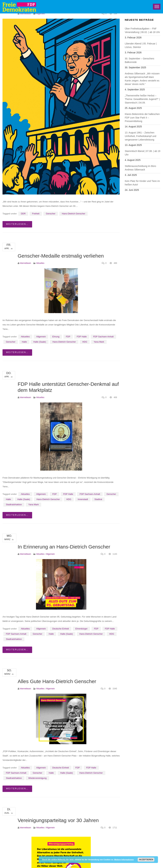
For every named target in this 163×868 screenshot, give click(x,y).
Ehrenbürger (81, 629)
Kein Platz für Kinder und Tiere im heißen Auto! (142, 183)
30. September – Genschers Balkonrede (140, 60)
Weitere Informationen (124, 860)
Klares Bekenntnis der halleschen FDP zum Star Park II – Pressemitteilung (142, 118)
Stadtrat (98, 499)
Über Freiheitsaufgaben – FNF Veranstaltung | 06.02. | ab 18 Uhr (142, 30)
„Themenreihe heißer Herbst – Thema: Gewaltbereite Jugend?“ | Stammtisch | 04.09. (142, 99)
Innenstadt (83, 499)
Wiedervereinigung (37, 778)
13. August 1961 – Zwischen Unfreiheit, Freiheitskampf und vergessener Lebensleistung (141, 136)
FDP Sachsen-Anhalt (103, 337)
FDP (68, 337)
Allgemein (41, 14)
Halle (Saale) (40, 342)
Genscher (51, 214)
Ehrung (56, 337)
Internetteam (25, 14)
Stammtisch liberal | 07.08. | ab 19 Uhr (143, 153)
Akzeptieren (146, 860)
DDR (23, 214)
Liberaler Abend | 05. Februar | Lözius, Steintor (141, 45)
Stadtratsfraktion (14, 504)
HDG (85, 342)
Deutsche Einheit (61, 629)
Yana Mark (99, 342)
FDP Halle (82, 337)
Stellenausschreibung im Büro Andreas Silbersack (140, 168)
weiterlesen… (17, 224)
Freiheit (36, 214)
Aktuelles (40, 263)
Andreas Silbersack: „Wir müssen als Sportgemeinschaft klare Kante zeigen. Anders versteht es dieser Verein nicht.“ (142, 79)
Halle (24, 342)
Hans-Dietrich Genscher (74, 214)
